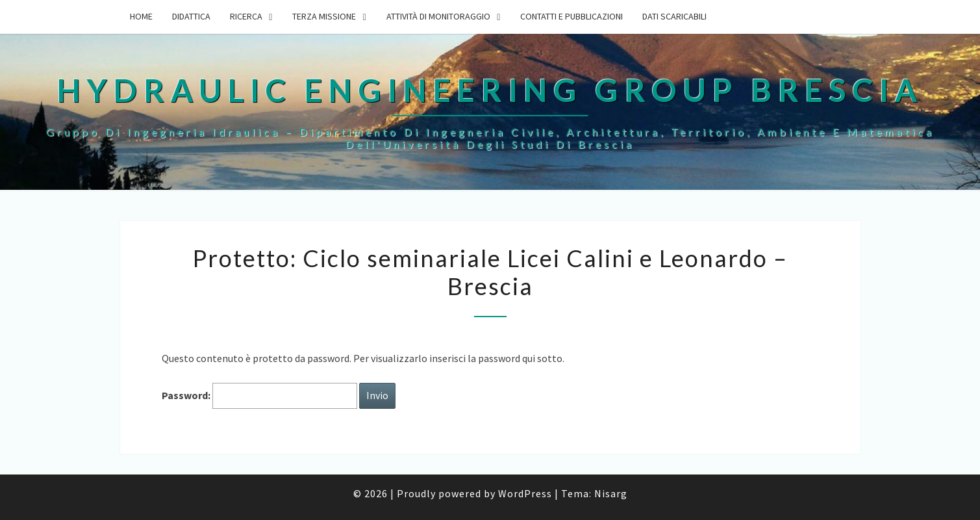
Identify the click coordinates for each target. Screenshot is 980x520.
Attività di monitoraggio (438, 16)
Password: (259, 396)
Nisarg (611, 493)
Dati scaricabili (674, 16)
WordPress (525, 493)
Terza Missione (324, 16)
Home (141, 16)
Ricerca (246, 16)
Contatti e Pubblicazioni (572, 16)
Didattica (191, 16)
